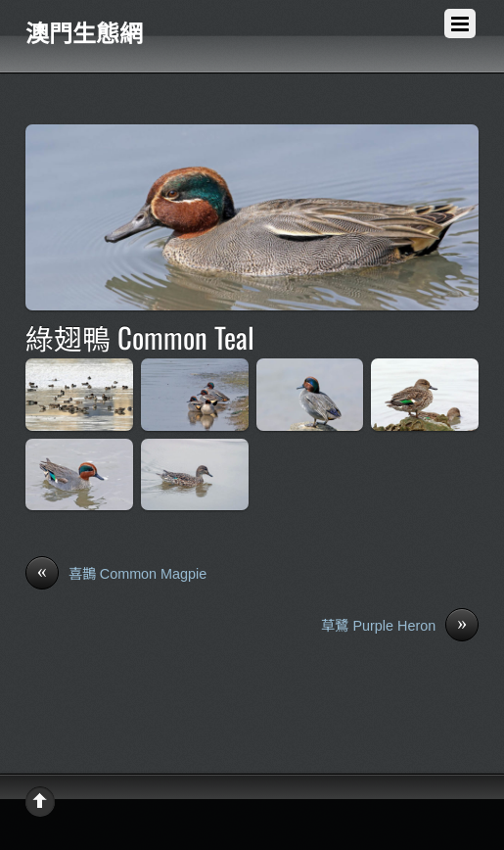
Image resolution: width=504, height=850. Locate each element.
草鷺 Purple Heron (400, 627)
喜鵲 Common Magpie (116, 575)
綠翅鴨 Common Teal (140, 337)
